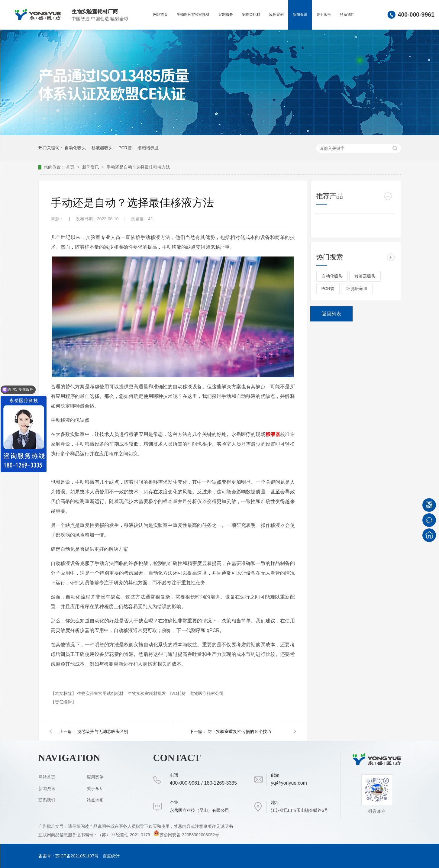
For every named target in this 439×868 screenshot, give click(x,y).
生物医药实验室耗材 (193, 15)
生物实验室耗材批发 (147, 693)
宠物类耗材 (251, 15)
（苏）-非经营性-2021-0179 (124, 835)
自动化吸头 (75, 148)
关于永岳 (324, 15)
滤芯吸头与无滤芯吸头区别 (103, 731)
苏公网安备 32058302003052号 (186, 835)
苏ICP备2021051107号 (77, 856)
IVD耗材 (178, 693)
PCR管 (125, 148)
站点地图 (95, 800)
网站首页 (160, 15)
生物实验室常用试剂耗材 (101, 693)
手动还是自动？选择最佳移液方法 (138, 167)
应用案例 (276, 15)
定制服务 (226, 15)
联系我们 (347, 15)
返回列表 (331, 314)
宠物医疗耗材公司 (207, 693)
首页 (71, 167)
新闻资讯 (300, 15)
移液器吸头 (102, 148)
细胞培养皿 (148, 148)
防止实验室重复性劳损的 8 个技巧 (240, 731)
